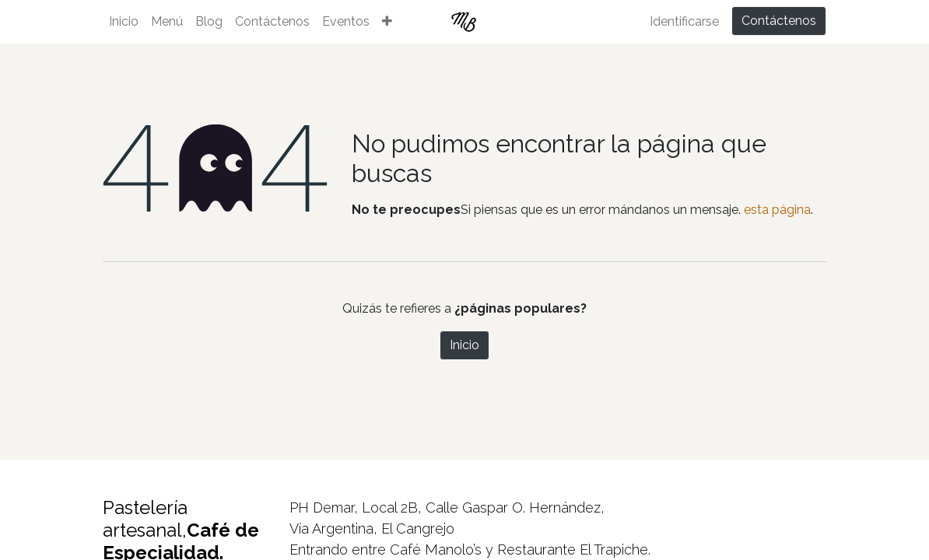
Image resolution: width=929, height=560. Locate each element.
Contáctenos (779, 21)
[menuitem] (124, 22)
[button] (387, 22)
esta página (777, 210)
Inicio (464, 345)
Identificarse (684, 21)
